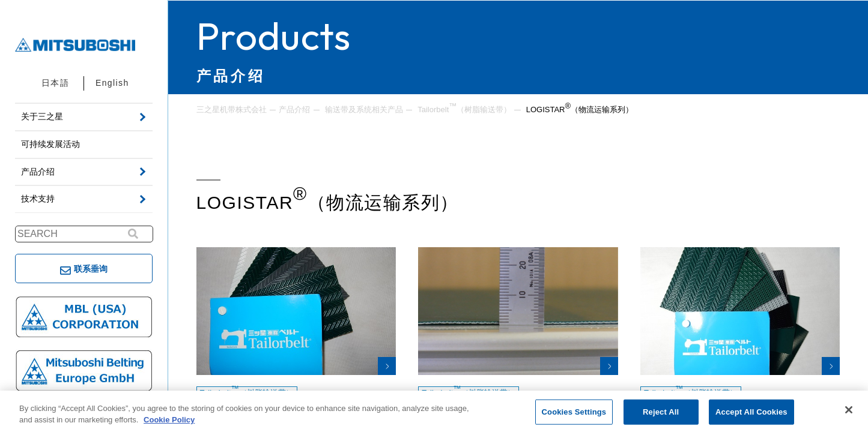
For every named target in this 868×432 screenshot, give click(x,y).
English (112, 83)
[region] (434, 411)
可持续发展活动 (50, 144)
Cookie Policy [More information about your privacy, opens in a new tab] (169, 420)
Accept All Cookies (751, 412)
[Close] (849, 410)
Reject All (661, 412)
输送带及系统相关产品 (364, 109)
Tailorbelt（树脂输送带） (464, 109)
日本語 (55, 83)
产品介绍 (294, 109)
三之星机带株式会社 (232, 109)
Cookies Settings (574, 412)
